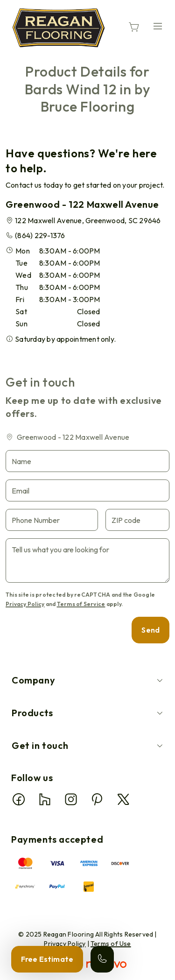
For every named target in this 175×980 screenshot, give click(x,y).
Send (150, 630)
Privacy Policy (25, 604)
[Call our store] (102, 959)
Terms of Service (81, 604)
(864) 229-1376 (40, 235)
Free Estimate (47, 959)
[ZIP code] (137, 520)
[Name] (87, 461)
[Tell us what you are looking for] (87, 561)
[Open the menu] (158, 26)
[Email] (87, 490)
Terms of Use (111, 944)
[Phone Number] (52, 520)
